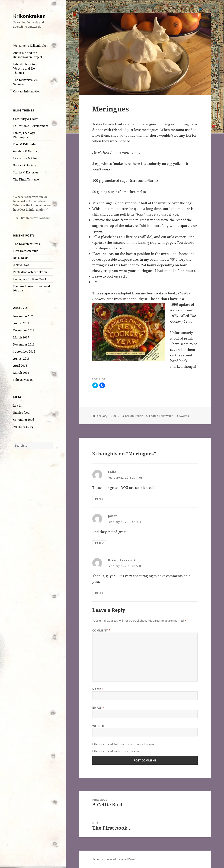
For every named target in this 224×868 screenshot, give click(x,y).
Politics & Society (25, 165)
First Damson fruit (25, 251)
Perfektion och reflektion (30, 272)
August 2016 (21, 359)
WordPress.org (23, 427)
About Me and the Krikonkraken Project (28, 55)
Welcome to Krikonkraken (31, 46)
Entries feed (21, 413)
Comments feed (24, 420)
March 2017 (21, 337)
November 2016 (24, 344)
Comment (101, 630)
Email (98, 708)
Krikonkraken (29, 16)
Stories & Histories (26, 172)
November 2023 (24, 316)
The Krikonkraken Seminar (25, 82)
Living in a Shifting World (30, 279)
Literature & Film (25, 158)
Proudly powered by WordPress (114, 859)
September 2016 (24, 351)
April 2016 (20, 366)
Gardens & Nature (25, 151)
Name (98, 689)
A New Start (21, 265)
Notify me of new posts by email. (119, 751)
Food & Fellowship (25, 144)
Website (99, 726)
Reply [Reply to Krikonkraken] (99, 593)
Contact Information (27, 91)
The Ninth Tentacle (26, 179)
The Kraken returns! (27, 244)
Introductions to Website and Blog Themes (25, 69)
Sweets (184, 416)
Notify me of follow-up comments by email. (126, 744)
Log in (17, 406)
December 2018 (24, 330)
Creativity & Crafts (26, 119)
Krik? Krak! (21, 258)
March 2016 (21, 373)
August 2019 (21, 323)
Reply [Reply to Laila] (99, 499)
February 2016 (23, 380)
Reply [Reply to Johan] (99, 543)
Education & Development (31, 126)
